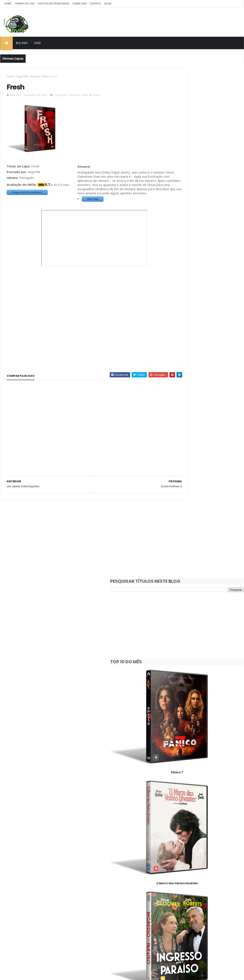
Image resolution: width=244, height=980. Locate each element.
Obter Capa (22, 209)
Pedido (198, 887)
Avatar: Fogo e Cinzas (206, 622)
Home (8, 4)
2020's (218, 850)
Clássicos (177, 872)
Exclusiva (35, 76)
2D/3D (174, 857)
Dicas (108, 4)
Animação (212, 857)
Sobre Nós (80, 4)
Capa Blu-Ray (179, 865)
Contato (95, 4)
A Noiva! (206, 487)
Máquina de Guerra (206, 420)
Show (174, 894)
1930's (174, 843)
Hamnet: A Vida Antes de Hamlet (206, 757)
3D (192, 857)
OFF (224, 879)
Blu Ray (22, 43)
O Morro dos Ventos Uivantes (206, 286)
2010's (196, 850)
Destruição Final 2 (206, 555)
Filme (46, 76)
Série (219, 887)
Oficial (174, 887)
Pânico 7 (206, 219)
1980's (193, 843)
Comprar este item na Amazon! (27, 194)
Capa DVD (22, 76)
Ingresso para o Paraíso (206, 353)
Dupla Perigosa (206, 824)
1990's (213, 843)
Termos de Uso (25, 4)
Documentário (204, 872)
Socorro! (206, 689)
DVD (38, 43)
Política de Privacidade (54, 4)
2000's (175, 850)
